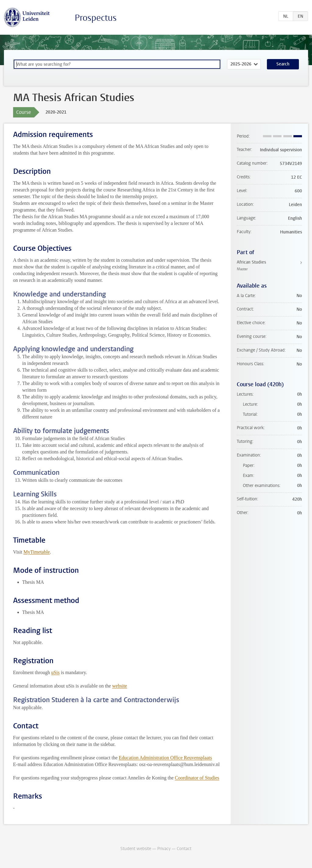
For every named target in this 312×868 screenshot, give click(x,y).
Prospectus (96, 18)
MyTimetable (37, 552)
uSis (55, 672)
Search (283, 64)
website (120, 686)
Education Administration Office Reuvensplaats (165, 758)
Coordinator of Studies (197, 778)
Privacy (164, 849)
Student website (136, 849)
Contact (184, 849)
